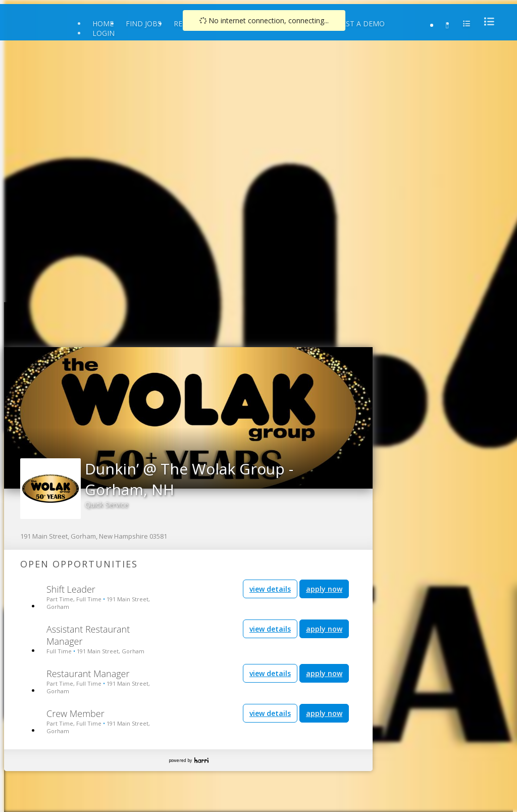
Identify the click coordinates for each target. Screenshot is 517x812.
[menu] (486, 21)
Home (103, 23)
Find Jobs (144, 23)
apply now (324, 589)
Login (104, 33)
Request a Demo (354, 23)
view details (270, 589)
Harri (201, 760)
